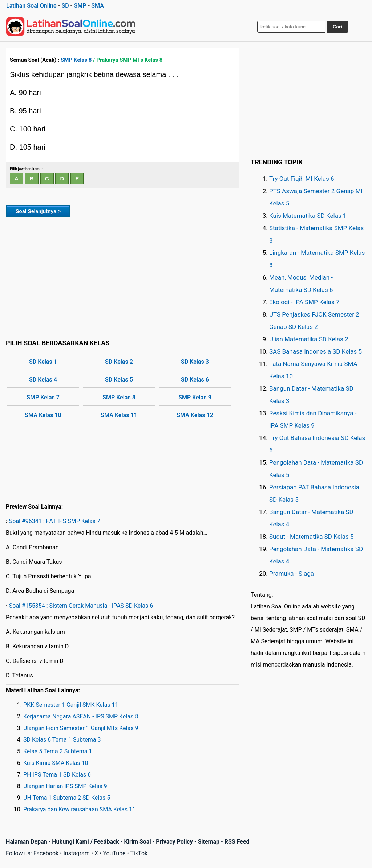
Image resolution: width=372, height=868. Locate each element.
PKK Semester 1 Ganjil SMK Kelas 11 (71, 705)
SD (65, 6)
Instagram (76, 853)
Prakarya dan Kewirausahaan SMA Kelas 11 (79, 809)
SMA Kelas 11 (119, 415)
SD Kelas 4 (43, 380)
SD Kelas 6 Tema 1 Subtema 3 (62, 740)
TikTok (139, 853)
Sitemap (209, 842)
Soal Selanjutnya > (38, 211)
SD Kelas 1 (43, 362)
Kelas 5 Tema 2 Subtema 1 (58, 751)
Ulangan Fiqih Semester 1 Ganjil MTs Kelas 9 (81, 728)
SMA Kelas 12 (195, 415)
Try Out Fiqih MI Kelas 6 (302, 179)
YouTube (114, 853)
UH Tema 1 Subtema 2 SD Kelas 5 (67, 798)
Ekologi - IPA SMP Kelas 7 (304, 302)
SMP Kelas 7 (43, 397)
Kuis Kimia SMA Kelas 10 (56, 763)
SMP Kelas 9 (195, 397)
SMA (98, 6)
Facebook (46, 853)
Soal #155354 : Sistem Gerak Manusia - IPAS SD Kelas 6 (81, 606)
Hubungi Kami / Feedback (86, 842)
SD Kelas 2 (119, 362)
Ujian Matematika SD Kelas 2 (309, 339)
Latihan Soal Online (31, 6)
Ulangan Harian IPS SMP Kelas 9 (65, 786)
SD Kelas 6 (195, 380)
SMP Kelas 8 (76, 60)
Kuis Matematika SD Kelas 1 (308, 216)
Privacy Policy (174, 842)
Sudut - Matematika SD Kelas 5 (312, 537)
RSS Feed (237, 842)
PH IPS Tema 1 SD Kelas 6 (57, 775)
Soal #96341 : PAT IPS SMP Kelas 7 (55, 521)
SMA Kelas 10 (43, 415)
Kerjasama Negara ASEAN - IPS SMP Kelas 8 (81, 716)
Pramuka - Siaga (292, 574)
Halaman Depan (27, 842)
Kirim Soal (138, 842)
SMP (80, 6)
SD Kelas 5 (119, 380)
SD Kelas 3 (195, 362)
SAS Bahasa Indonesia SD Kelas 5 (316, 351)
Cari (337, 27)
